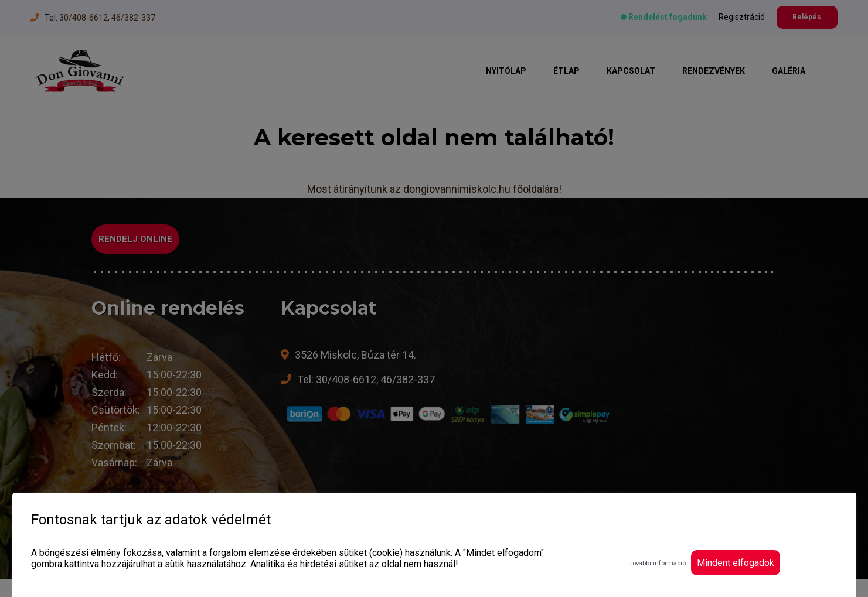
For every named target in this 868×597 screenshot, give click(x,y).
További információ (657, 563)
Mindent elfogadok (736, 563)
